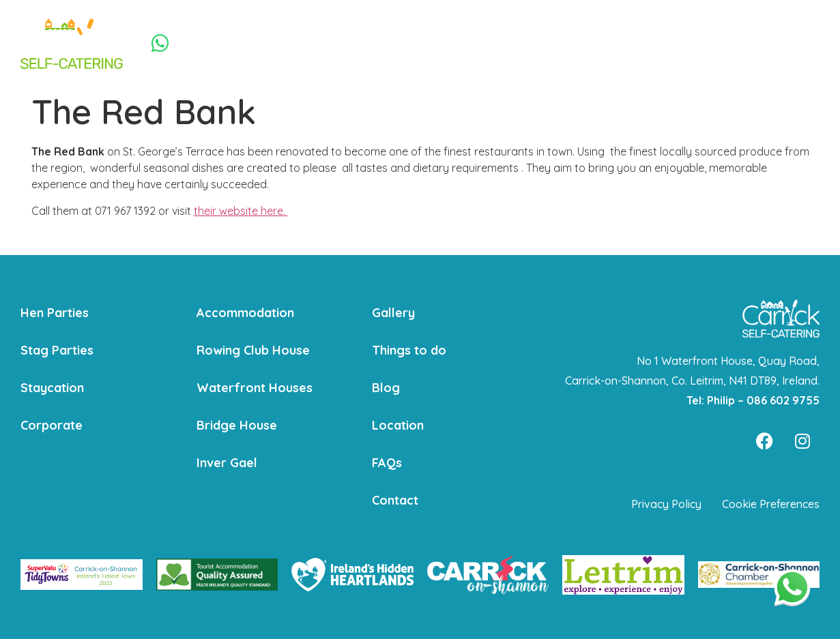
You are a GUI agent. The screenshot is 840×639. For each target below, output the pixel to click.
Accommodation (565, 43)
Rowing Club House (253, 350)
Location (398, 425)
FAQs (387, 463)
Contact (395, 500)
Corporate (480, 43)
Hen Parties (261, 43)
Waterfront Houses (255, 388)
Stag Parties (342, 43)
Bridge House (237, 425)
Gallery (393, 313)
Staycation (416, 43)
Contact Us (725, 43)
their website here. (241, 211)
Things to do (654, 43)
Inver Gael (227, 463)
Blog (386, 388)
